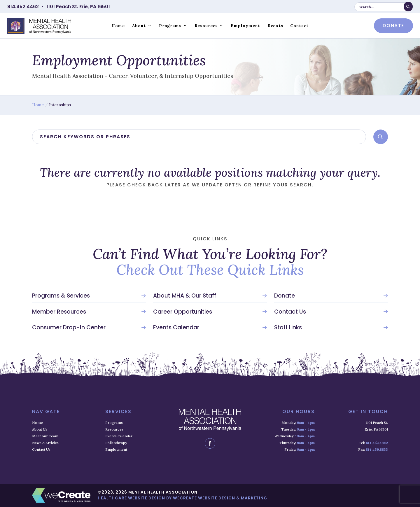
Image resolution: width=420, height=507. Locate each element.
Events (275, 26)
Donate (285, 296)
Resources (206, 26)
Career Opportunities (183, 312)
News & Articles (45, 443)
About (139, 26)
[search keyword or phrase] (384, 7)
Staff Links (288, 328)
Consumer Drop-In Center (69, 328)
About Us (40, 429)
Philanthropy (116, 443)
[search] (199, 137)
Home (118, 26)
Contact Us (290, 312)
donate (393, 26)
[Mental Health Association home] (39, 26)
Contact (299, 26)
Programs (170, 26)
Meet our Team (45, 436)
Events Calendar (176, 328)
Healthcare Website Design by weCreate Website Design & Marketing (182, 498)
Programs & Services (61, 296)
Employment (245, 26)
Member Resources (59, 312)
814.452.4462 (23, 7)
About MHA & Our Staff (185, 296)
